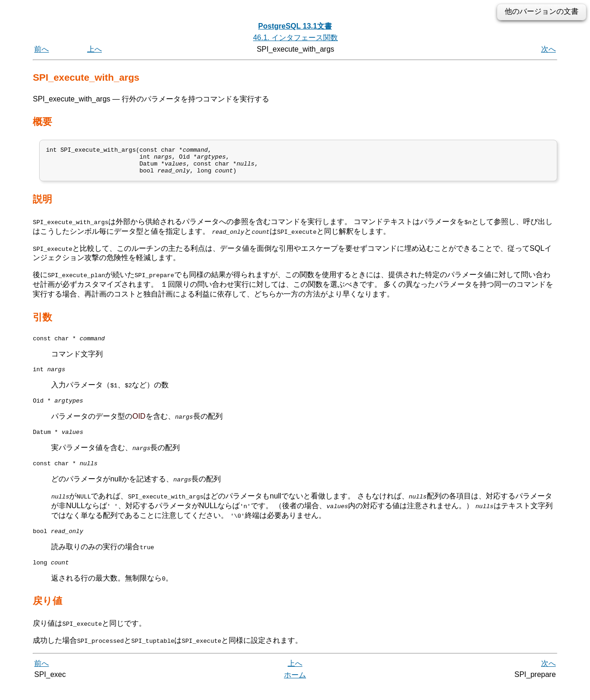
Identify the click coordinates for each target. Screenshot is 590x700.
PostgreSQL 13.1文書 (295, 26)
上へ (94, 49)
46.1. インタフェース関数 (295, 38)
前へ (41, 49)
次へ (549, 49)
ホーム (295, 690)
